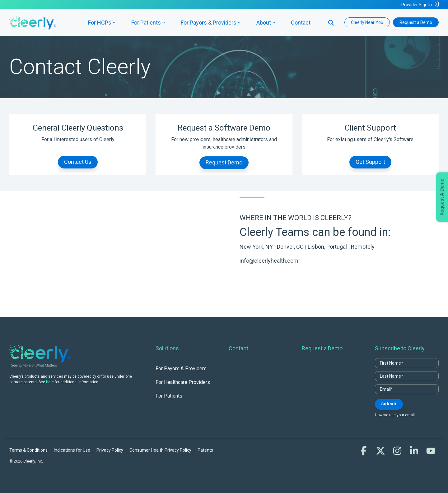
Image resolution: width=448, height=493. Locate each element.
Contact (301, 23)
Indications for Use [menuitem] (72, 450)
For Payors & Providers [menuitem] (181, 369)
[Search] (331, 22)
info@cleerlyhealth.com (269, 261)
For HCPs (102, 23)
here (50, 382)
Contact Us (78, 162)
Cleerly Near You (367, 22)
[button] (364, 453)
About (266, 23)
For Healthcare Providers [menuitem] (183, 382)
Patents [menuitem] (205, 450)
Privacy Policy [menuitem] (110, 450)
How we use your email (395, 415)
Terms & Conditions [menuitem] (28, 450)
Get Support (370, 162)
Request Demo (224, 162)
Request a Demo (416, 22)
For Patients (148, 23)
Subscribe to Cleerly (400, 348)
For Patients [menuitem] (169, 396)
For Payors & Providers (211, 23)
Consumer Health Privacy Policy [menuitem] (160, 450)
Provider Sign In (417, 5)
